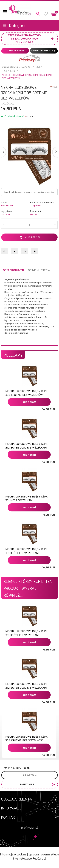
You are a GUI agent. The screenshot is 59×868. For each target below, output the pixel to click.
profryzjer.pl (30, 828)
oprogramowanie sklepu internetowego (36, 857)
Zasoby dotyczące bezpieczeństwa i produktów (29, 192)
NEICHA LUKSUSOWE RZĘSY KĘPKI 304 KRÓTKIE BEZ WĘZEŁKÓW (27, 393)
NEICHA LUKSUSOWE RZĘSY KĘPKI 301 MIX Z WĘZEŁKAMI (27, 499)
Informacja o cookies (13, 855)
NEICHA (34, 214)
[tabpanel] (29, 309)
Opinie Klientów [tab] (39, 270)
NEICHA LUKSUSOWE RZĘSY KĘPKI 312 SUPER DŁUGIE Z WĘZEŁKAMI (27, 446)
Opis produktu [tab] (13, 270)
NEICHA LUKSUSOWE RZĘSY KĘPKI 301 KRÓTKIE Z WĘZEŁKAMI (27, 551)
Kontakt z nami (15, 51)
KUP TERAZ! (29, 237)
